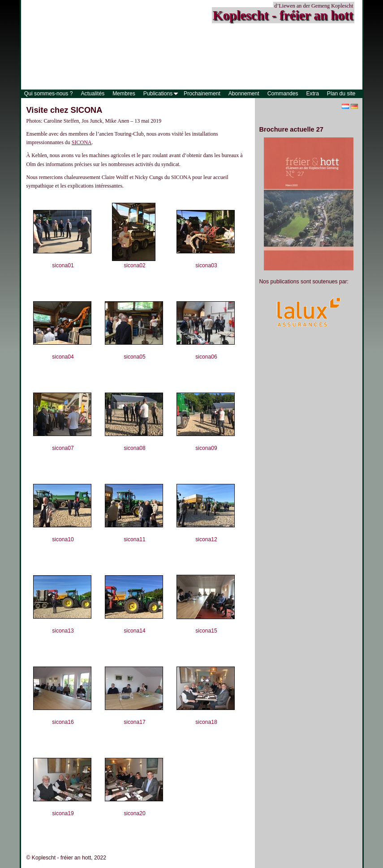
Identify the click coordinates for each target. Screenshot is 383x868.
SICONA (82, 142)
